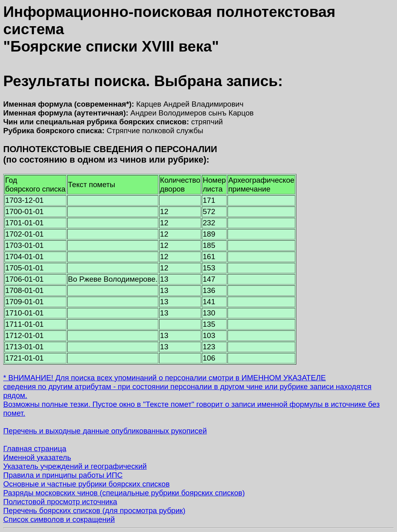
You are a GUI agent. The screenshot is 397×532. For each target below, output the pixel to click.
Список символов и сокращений (59, 519)
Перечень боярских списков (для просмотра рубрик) (94, 510)
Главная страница (35, 448)
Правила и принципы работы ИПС (63, 475)
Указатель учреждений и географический (75, 466)
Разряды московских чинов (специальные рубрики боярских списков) (124, 493)
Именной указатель (37, 457)
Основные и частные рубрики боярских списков (86, 484)
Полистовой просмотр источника (60, 502)
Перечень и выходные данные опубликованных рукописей (105, 431)
